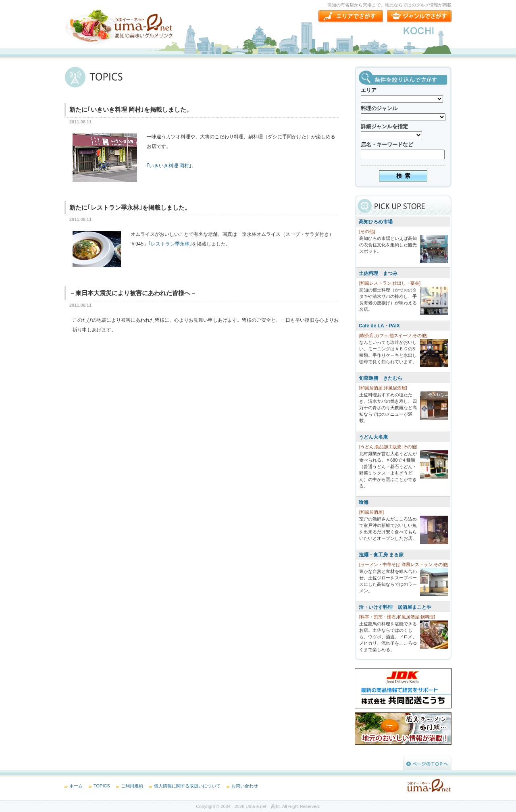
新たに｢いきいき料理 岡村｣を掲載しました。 (131, 109)
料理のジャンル (379, 108)
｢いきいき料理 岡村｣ (169, 166)
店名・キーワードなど (387, 145)
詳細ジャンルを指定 (384, 126)
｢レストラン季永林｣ (170, 244)
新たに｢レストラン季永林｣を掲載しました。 (130, 207)
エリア (369, 90)
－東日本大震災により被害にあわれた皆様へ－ (133, 293)
